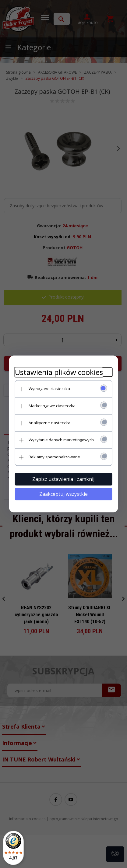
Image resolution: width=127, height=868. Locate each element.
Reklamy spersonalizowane (54, 457)
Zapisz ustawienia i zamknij (64, 479)
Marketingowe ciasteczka (52, 406)
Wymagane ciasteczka (49, 389)
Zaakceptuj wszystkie (63, 494)
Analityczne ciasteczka (49, 423)
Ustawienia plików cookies (59, 372)
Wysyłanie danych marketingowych (61, 440)
